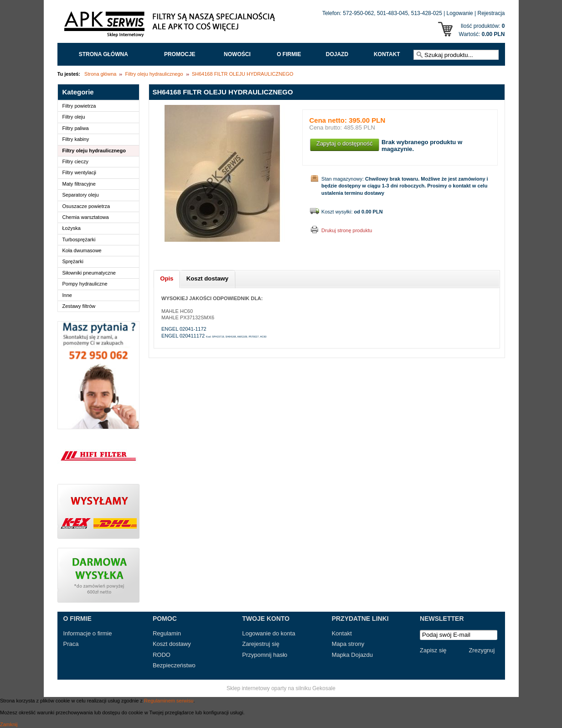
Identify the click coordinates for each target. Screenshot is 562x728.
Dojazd (337, 54)
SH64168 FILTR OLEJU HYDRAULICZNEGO (243, 74)
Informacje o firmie (88, 633)
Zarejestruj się (261, 644)
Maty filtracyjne (79, 184)
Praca (71, 644)
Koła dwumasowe (82, 250)
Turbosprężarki (79, 239)
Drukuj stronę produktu (347, 230)
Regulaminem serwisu (169, 701)
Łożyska (72, 228)
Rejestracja (491, 13)
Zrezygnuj (482, 650)
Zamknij (9, 724)
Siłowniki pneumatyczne (89, 273)
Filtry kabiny (76, 139)
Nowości (237, 54)
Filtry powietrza (79, 106)
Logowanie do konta (268, 633)
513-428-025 (427, 13)
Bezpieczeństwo (174, 665)
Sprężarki (73, 261)
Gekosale (324, 688)
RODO (162, 655)
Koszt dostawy (172, 644)
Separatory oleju (81, 195)
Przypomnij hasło (265, 655)
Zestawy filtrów (79, 306)
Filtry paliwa (76, 128)
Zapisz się (433, 650)
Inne (67, 295)
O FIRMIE (289, 54)
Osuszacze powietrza (86, 206)
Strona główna (103, 54)
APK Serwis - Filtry (171, 26)
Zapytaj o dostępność (345, 143)
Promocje (180, 54)
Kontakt (387, 54)
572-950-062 (358, 13)
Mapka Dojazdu (352, 655)
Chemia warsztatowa (86, 217)
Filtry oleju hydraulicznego (154, 74)
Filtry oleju (74, 117)
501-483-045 (392, 13)
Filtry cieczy (75, 161)
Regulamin (167, 633)
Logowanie (460, 13)
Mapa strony (348, 644)
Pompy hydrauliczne (85, 284)
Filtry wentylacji (80, 172)
